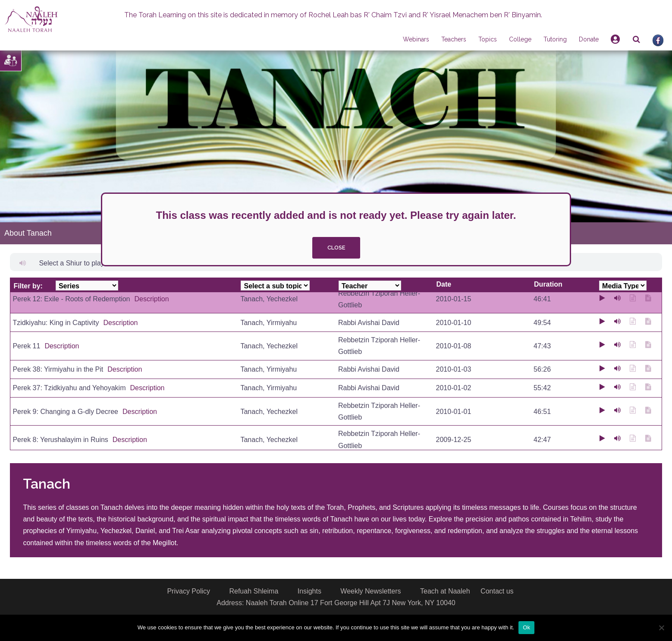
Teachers (454, 39)
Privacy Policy (188, 591)
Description (152, 299)
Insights (309, 591)
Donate (589, 39)
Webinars (416, 39)
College (520, 39)
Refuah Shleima (254, 591)
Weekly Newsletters (371, 591)
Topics (488, 39)
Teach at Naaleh (445, 591)
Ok (526, 627)
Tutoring (555, 39)
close (336, 248)
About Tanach (28, 233)
